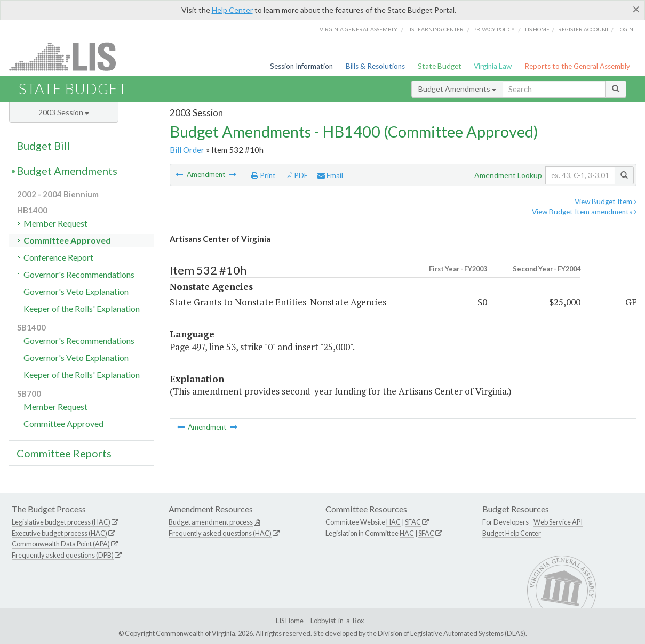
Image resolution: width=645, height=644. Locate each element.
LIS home (537, 29)
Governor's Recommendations (79, 274)
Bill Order (187, 150)
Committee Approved (67, 240)
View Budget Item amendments (584, 212)
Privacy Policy (494, 29)
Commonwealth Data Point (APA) (61, 544)
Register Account (583, 29)
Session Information (301, 66)
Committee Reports (64, 453)
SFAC (413, 522)
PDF (297, 175)
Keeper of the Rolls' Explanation (82, 308)
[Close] (636, 9)
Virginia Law (493, 66)
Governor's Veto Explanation (76, 291)
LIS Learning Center (435, 29)
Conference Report (58, 257)
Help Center (232, 10)
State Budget (440, 66)
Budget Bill (43, 146)
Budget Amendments (457, 89)
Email (330, 175)
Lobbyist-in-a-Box (337, 621)
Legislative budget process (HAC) (61, 522)
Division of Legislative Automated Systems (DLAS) (452, 633)
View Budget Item (606, 202)
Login (625, 29)
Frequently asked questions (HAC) (220, 533)
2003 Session (64, 112)
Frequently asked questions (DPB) (63, 555)
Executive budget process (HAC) (59, 533)
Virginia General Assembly (359, 29)
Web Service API (558, 522)
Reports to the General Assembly (577, 66)
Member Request (55, 223)
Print (264, 175)
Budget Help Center (512, 533)
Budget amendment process (211, 522)
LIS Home (290, 621)
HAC (393, 522)
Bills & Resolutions (375, 66)
